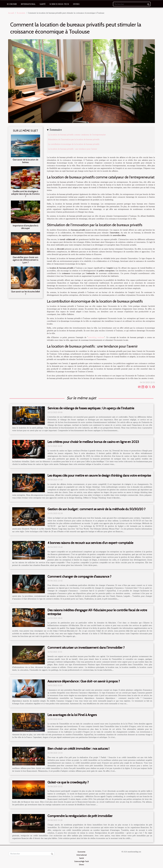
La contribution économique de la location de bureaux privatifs (74, 144)
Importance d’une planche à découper (25, 227)
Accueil (11, 13)
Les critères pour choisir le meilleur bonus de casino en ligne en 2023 (93, 442)
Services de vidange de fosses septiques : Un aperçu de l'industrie (91, 408)
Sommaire (56, 130)
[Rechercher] (132, 4)
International (28, 4)
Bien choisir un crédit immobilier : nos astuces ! (78, 749)
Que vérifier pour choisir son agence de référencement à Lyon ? (25, 260)
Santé (43, 4)
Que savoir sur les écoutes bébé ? (25, 293)
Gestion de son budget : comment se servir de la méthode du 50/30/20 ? (96, 509)
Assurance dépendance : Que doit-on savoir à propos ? (84, 681)
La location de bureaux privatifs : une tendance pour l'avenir (73, 149)
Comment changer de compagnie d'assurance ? (79, 576)
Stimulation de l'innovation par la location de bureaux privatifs (74, 139)
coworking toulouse (96, 337)
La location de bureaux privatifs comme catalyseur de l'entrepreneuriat (77, 135)
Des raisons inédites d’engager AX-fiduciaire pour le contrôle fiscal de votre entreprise (97, 612)
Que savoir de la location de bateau (25, 161)
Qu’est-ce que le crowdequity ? (68, 782)
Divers (76, 4)
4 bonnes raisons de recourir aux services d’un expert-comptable (90, 543)
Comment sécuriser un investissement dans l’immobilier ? (86, 648)
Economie (12, 4)
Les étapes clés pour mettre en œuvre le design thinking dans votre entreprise (99, 475)
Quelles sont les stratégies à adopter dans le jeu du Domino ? (25, 194)
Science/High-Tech (59, 4)
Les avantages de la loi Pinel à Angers (72, 715)
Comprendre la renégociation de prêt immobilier (80, 816)
